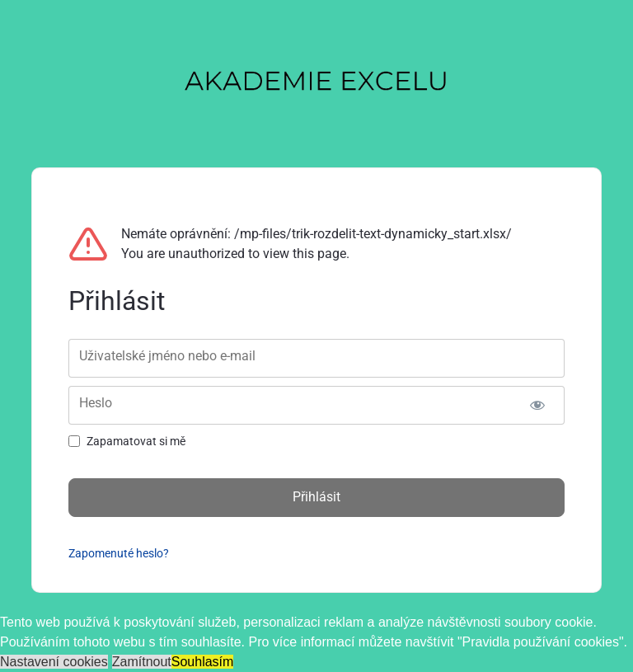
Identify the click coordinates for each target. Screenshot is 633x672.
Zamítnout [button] (142, 662)
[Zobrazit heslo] (538, 405)
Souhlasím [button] (203, 662)
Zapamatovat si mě (136, 441)
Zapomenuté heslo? (119, 553)
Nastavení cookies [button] (54, 662)
